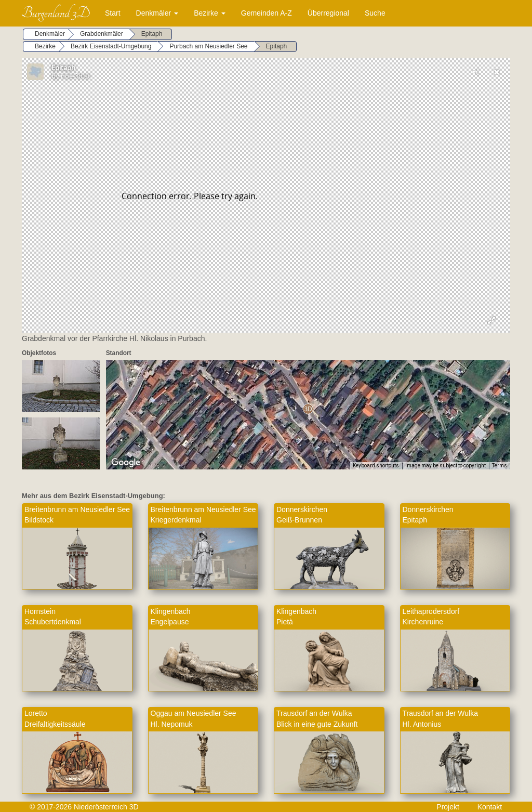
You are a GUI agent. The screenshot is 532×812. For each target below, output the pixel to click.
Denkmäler (157, 13)
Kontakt (490, 807)
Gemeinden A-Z (267, 13)
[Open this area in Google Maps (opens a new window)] (126, 463)
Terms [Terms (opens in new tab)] (500, 466)
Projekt (448, 807)
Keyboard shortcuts (376, 466)
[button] (308, 409)
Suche (375, 13)
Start (113, 13)
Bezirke (210, 13)
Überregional (328, 13)
